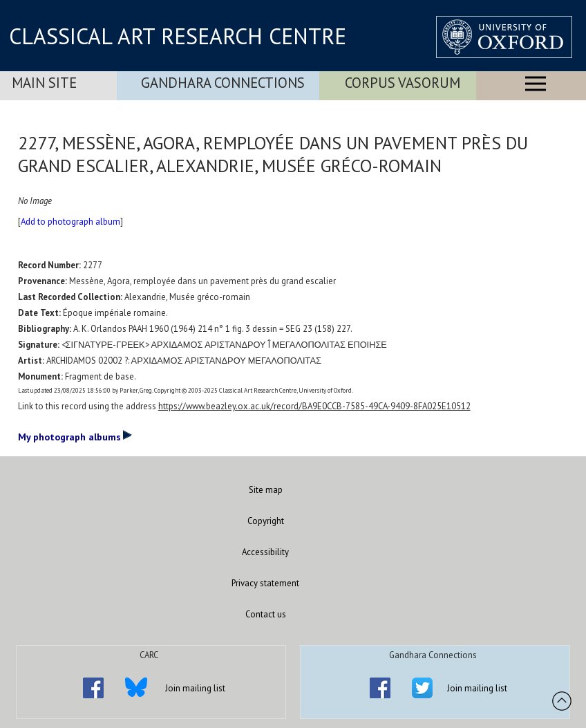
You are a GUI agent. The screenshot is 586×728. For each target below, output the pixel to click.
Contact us (266, 614)
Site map (266, 490)
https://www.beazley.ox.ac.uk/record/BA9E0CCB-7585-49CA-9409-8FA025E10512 (314, 406)
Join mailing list (195, 688)
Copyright (266, 521)
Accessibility (265, 552)
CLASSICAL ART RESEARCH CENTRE (178, 36)
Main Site (44, 83)
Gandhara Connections (223, 83)
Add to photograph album (70, 222)
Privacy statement (265, 583)
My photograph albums (75, 436)
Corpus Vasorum (403, 83)
